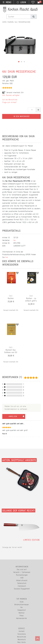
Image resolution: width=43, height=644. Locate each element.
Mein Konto (21, 642)
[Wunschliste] (33, 3)
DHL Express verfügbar (11, 95)
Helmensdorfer (21, 618)
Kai (16, 22)
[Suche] (33, 17)
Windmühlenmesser (22, 605)
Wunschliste (21, 637)
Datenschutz (22, 583)
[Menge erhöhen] (38, 110)
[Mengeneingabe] (32, 110)
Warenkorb (22, 639)
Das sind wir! (22, 569)
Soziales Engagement (22, 589)
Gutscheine (22, 634)
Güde (22, 602)
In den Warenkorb (21, 116)
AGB (22, 578)
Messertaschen (24, 22)
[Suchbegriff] (19, 17)
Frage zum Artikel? (9, 102)
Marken (11, 22)
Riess (22, 616)
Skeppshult (22, 610)
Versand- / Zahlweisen (22, 572)
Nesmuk (21, 613)
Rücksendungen (22, 575)
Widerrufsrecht (22, 580)
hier (7, 257)
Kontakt (22, 631)
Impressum (22, 586)
